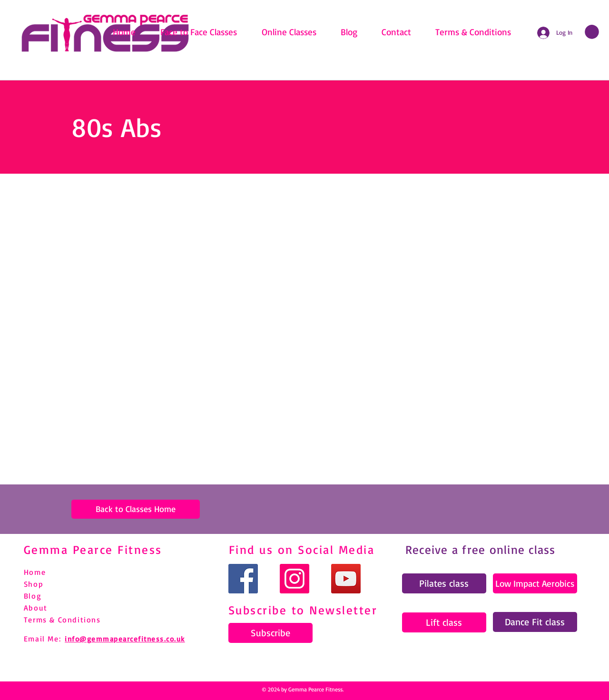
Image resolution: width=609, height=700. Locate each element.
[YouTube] (346, 579)
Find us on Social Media (302, 549)
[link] (592, 32)
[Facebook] (243, 579)
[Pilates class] (444, 583)
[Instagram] (295, 579)
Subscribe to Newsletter (303, 610)
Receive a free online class (481, 549)
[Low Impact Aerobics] (535, 583)
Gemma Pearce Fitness (93, 549)
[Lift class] (444, 622)
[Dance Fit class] (535, 622)
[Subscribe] (270, 633)
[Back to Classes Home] (136, 509)
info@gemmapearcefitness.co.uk (125, 639)
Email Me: (42, 639)
